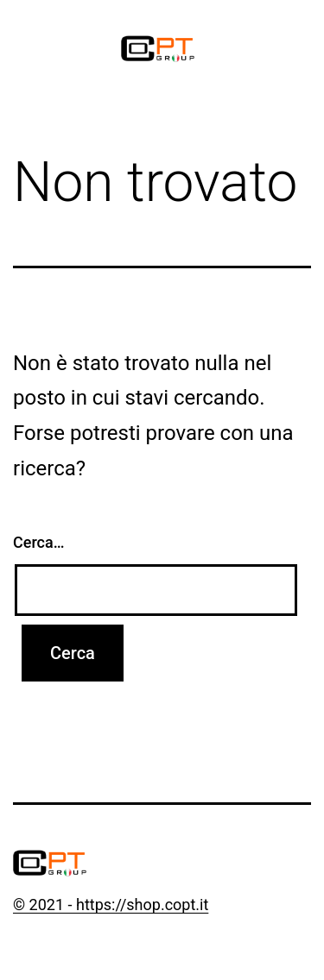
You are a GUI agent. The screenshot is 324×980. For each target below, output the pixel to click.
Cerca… (38, 542)
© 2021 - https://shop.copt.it (111, 905)
